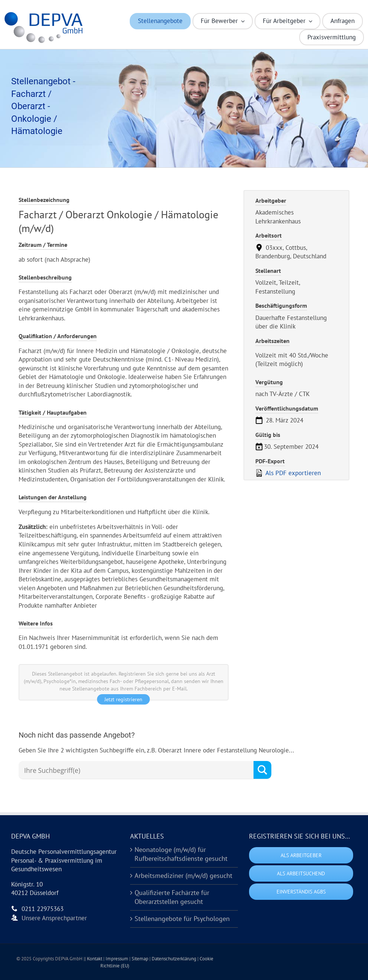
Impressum (117, 959)
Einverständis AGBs (301, 892)
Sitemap (141, 959)
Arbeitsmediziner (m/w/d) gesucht (183, 876)
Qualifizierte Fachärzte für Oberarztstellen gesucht (172, 897)
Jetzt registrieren (123, 699)
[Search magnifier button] (262, 770)
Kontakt (95, 959)
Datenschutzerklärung (175, 959)
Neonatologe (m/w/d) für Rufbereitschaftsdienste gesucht (181, 854)
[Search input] (138, 770)
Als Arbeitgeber (301, 855)
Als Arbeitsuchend (301, 873)
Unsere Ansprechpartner (54, 918)
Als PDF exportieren (288, 473)
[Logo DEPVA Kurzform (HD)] (45, 14)
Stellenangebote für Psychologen (182, 919)
